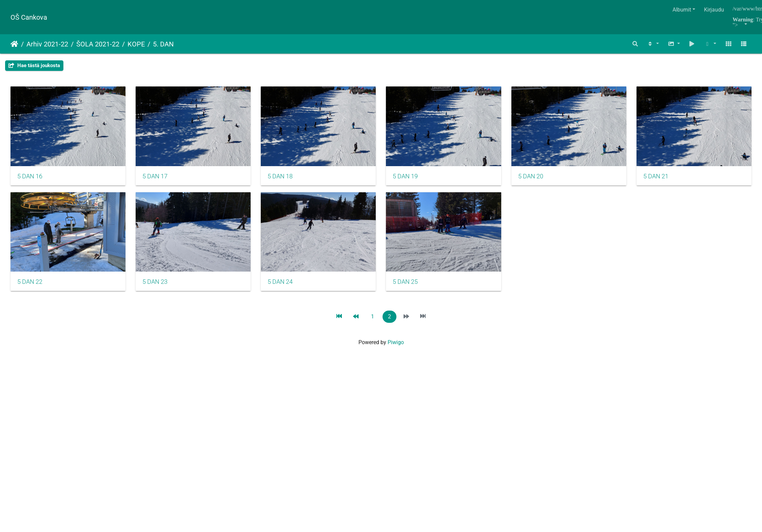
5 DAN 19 (423, 180)
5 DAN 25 (553, 290)
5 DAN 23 (292, 290)
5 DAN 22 (161, 290)
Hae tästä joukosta (34, 65)
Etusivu (14, 44)
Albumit (682, 10)
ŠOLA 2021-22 (98, 44)
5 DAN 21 (30, 290)
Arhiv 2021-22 (47, 44)
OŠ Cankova (29, 17)
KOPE (136, 44)
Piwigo (396, 351)
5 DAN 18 (292, 180)
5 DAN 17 (161, 180)
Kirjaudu (714, 10)
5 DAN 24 (423, 290)
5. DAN (163, 44)
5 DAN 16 (30, 180)
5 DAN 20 (553, 180)
